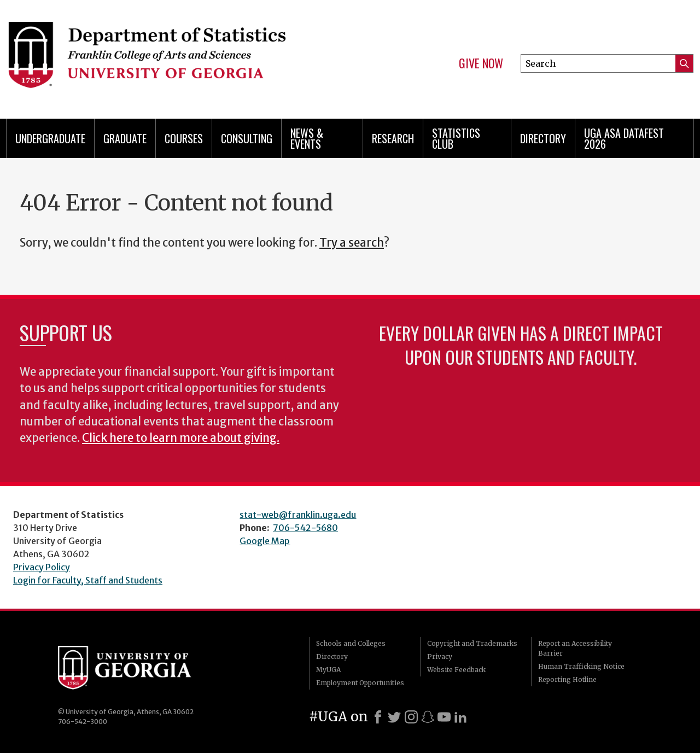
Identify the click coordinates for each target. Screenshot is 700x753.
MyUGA (328, 670)
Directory (543, 138)
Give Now (481, 63)
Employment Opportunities (360, 683)
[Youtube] (444, 717)
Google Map (265, 541)
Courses (184, 138)
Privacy (440, 656)
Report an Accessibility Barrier (575, 648)
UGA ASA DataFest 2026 (624, 138)
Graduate (125, 138)
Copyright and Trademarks (472, 643)
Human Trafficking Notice (581, 666)
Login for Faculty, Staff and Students (88, 580)
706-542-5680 (305, 528)
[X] (394, 717)
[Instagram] (411, 717)
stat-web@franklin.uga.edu (298, 515)
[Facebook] (378, 717)
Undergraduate (50, 138)
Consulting (247, 138)
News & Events (307, 138)
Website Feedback (456, 670)
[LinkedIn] (460, 717)
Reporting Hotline (567, 679)
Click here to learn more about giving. (181, 438)
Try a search (352, 243)
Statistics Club (456, 138)
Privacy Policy (42, 567)
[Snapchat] (428, 717)
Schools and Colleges (351, 643)
